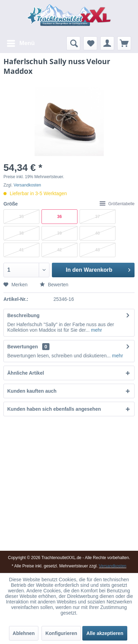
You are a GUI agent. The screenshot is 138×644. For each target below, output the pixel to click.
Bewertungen (23, 347)
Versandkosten (27, 185)
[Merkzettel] (90, 43)
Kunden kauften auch (32, 391)
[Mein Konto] (107, 43)
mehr (96, 330)
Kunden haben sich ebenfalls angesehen (54, 409)
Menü (21, 42)
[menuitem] (20, 43)
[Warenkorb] (124, 43)
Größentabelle (117, 204)
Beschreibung (23, 315)
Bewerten (54, 285)
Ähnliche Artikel (26, 373)
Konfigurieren (61, 633)
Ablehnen (24, 633)
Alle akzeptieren (105, 633)
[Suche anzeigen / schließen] (73, 43)
